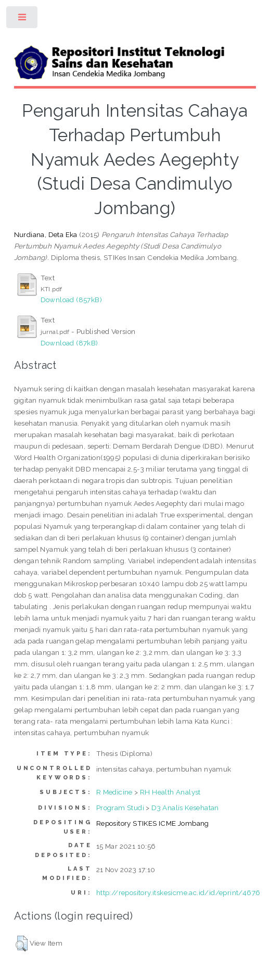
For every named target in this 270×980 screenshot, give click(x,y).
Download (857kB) (71, 300)
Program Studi (120, 808)
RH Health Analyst (170, 792)
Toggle (23, 20)
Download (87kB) (69, 343)
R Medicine (114, 792)
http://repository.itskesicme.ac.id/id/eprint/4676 (178, 892)
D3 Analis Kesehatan (185, 808)
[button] (22, 944)
